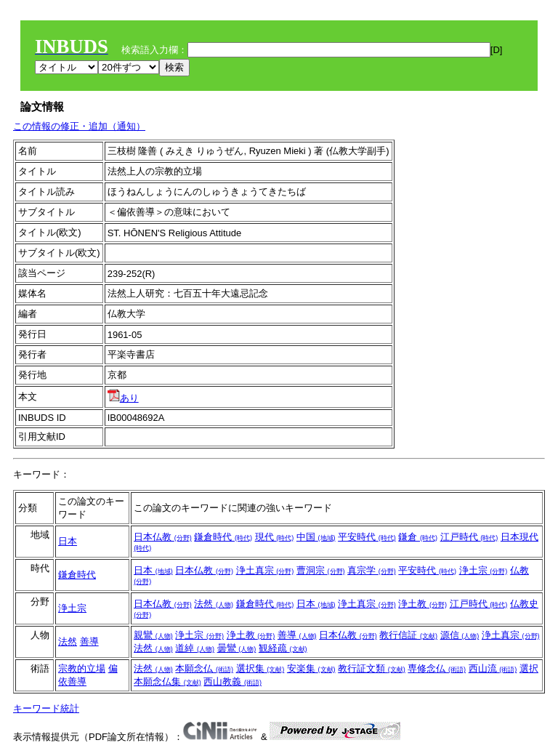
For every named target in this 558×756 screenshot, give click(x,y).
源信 (460, 635)
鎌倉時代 (223, 537)
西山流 (493, 668)
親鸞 (153, 635)
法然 (214, 604)
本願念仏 (204, 668)
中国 (316, 537)
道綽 (195, 648)
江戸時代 (469, 537)
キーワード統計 (46, 708)
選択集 (260, 668)
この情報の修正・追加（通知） (79, 126)
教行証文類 (372, 668)
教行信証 (408, 635)
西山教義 (232, 681)
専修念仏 (437, 668)
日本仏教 (163, 537)
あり (123, 398)
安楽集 (311, 668)
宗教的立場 (82, 668)
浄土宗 (484, 570)
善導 (89, 642)
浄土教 (422, 604)
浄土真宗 (265, 570)
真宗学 (372, 570)
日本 (68, 541)
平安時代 (367, 537)
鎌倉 (418, 537)
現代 (275, 537)
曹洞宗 (321, 570)
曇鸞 (237, 648)
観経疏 (283, 648)
